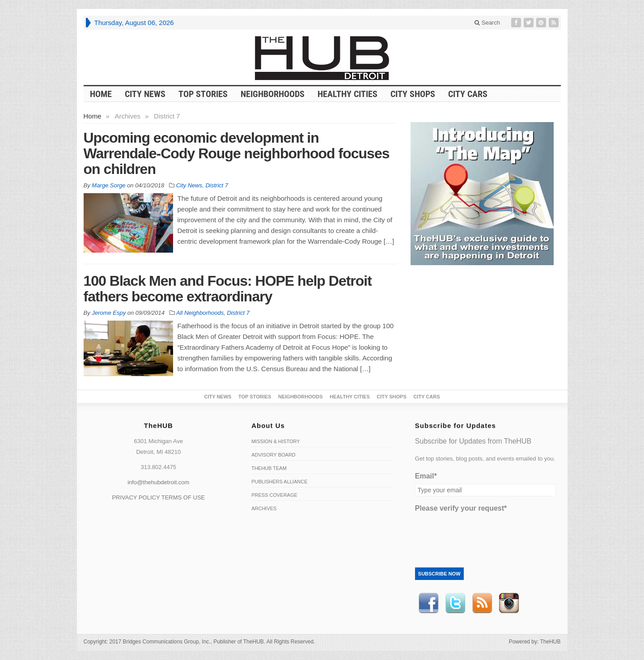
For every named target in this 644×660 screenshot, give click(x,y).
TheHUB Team (269, 468)
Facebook (428, 603)
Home (93, 116)
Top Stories (203, 94)
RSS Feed (482, 603)
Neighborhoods (273, 94)
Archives (264, 508)
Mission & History (275, 441)
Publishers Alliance (279, 482)
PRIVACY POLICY (136, 497)
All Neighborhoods (200, 313)
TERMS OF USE (183, 497)
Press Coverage (274, 495)
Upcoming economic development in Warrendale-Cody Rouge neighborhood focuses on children (237, 153)
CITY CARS (468, 94)
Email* (426, 476)
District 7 (217, 185)
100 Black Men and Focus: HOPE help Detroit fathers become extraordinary (228, 289)
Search (487, 23)
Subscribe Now (439, 574)
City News (145, 94)
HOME (101, 94)
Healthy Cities (347, 94)
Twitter (455, 603)
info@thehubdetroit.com (158, 482)
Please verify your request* (461, 508)
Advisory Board (273, 455)
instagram (509, 603)
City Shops (413, 94)
